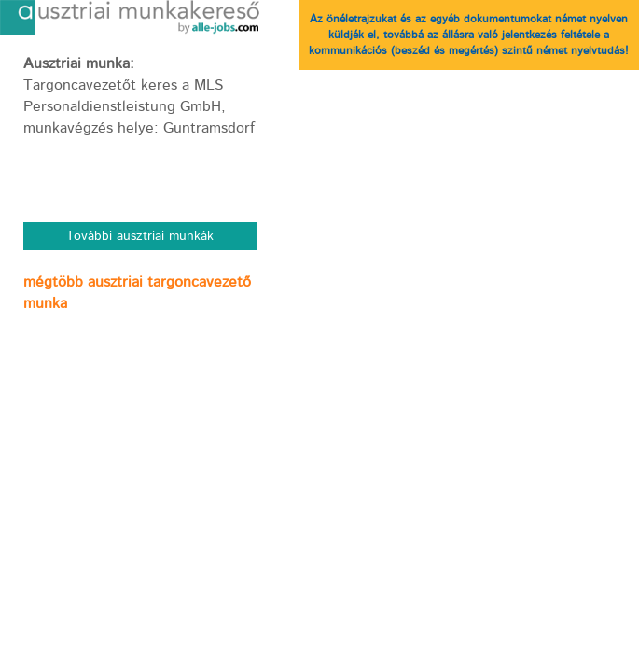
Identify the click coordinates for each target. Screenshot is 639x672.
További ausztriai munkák (140, 236)
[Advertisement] (140, 450)
